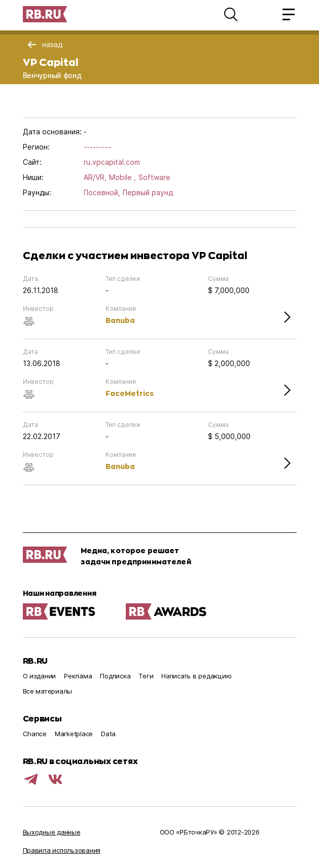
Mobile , (122, 177)
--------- (97, 147)
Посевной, (102, 192)
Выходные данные (52, 832)
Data (108, 734)
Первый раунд (148, 192)
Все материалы (48, 691)
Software (154, 177)
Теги (146, 676)
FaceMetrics (130, 393)
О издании (40, 676)
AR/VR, (95, 177)
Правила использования (62, 850)
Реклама (78, 676)
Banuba (120, 320)
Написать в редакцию (196, 676)
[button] (231, 14)
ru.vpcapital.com (112, 162)
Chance (35, 734)
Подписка (115, 676)
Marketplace (74, 734)
